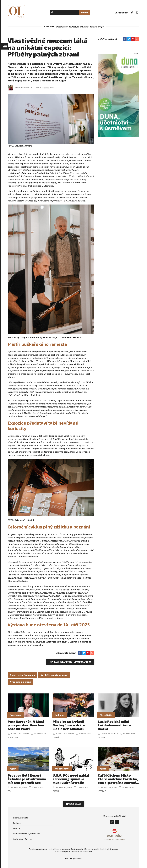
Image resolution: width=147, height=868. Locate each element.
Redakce (17, 823)
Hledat (84, 12)
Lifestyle (102, 791)
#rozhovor (16, 715)
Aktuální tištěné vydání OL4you (27, 834)
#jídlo (103, 769)
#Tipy (101, 27)
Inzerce (16, 828)
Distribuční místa (21, 818)
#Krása (93, 27)
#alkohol (60, 715)
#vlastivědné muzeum (22, 675)
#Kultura (84, 27)
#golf (13, 769)
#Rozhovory (62, 27)
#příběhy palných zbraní (54, 675)
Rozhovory (13, 737)
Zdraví (56, 737)
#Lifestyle (74, 27)
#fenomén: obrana (20, 682)
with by (74, 858)
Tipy (9, 791)
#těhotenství (62, 769)
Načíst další (73, 804)
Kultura (101, 737)
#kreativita (106, 715)
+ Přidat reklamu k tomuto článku (70, 662)
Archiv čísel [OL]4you (23, 839)
